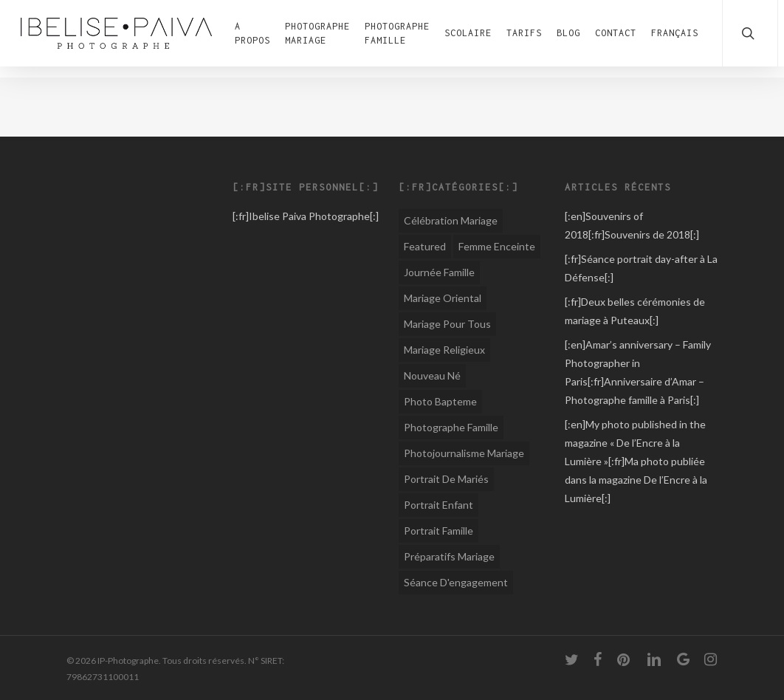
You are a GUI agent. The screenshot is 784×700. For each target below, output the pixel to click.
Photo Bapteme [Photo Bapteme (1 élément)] (440, 401)
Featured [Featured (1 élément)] (425, 246)
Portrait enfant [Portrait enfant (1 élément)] (439, 505)
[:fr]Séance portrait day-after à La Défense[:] (641, 268)
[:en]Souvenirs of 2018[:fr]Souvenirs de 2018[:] (632, 225)
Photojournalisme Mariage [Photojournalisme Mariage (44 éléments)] (464, 453)
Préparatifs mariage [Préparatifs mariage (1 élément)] (449, 556)
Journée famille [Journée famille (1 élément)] (439, 272)
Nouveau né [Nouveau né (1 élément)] (432, 375)
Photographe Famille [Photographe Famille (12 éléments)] (451, 427)
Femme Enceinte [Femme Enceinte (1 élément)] (497, 246)
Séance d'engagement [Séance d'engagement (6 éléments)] (456, 582)
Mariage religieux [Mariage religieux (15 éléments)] (444, 350)
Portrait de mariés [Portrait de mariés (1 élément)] (446, 479)
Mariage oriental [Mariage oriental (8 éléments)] (443, 298)
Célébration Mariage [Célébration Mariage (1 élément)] (451, 220)
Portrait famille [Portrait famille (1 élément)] (439, 531)
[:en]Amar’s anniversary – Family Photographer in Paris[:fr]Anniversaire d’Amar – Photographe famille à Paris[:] (638, 372)
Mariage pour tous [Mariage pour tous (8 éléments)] (447, 324)
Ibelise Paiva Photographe (309, 216)
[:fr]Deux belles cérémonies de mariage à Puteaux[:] (635, 311)
